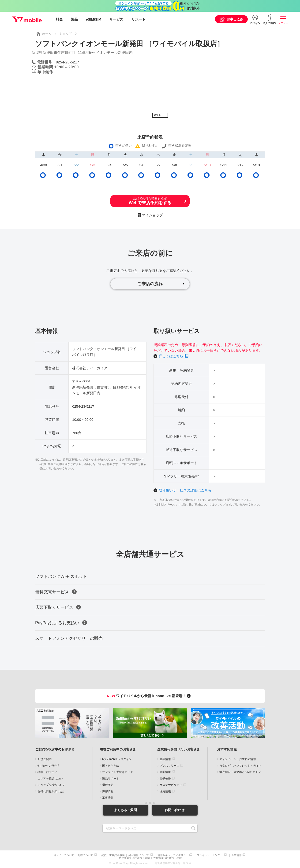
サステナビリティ (171, 785)
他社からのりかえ (49, 766)
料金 (59, 19)
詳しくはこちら (171, 356)
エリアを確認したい (50, 779)
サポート (139, 19)
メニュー (283, 23)
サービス (116, 19)
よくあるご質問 (125, 810)
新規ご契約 (45, 759)
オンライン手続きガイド (118, 772)
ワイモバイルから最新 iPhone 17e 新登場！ (149, 696)
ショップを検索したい (52, 785)
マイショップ (152, 215)
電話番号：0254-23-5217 (58, 62)
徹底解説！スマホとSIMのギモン (240, 772)
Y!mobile (27, 19)
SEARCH (193, 828)
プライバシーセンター (210, 855)
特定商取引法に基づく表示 (134, 858)
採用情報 (165, 791)
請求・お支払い (47, 772)
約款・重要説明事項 (113, 855)
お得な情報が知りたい (52, 791)
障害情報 (108, 791)
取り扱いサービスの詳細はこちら (185, 490)
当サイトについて (64, 855)
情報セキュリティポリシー (173, 855)
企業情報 (165, 759)
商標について (85, 855)
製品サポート (111, 779)
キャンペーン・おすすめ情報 (238, 759)
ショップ (66, 34)
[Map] (209, 85)
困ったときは (111, 766)
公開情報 (165, 772)
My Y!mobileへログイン (117, 759)
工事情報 (108, 798)
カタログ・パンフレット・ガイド (240, 766)
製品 (74, 19)
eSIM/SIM (94, 19)
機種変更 (108, 785)
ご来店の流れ (150, 284)
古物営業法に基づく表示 (167, 858)
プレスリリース (169, 766)
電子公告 (165, 779)
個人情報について (139, 855)
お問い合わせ (175, 810)
